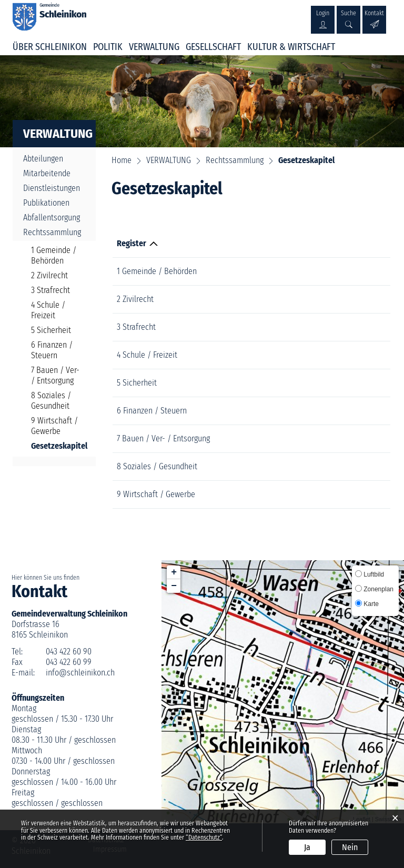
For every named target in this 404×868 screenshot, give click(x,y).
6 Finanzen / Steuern (52, 350)
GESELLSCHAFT (213, 47)
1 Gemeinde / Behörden (54, 255)
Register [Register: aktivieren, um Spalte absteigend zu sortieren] (132, 243)
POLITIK (108, 47)
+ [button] (174, 572)
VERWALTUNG (154, 47)
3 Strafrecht (50, 290)
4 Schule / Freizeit (48, 310)
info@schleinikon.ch (80, 673)
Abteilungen (43, 159)
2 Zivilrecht (49, 275)
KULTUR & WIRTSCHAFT (291, 47)
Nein (350, 847)
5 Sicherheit (51, 330)
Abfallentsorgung (52, 218)
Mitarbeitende (47, 173)
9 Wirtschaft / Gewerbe (54, 426)
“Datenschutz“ (204, 837)
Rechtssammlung (52, 232)
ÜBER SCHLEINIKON (50, 47)
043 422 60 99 (69, 662)
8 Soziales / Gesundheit (51, 401)
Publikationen (46, 203)
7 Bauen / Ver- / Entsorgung (55, 375)
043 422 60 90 (69, 652)
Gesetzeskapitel (57, 446)
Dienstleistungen (52, 188)
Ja (307, 847)
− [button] (174, 586)
